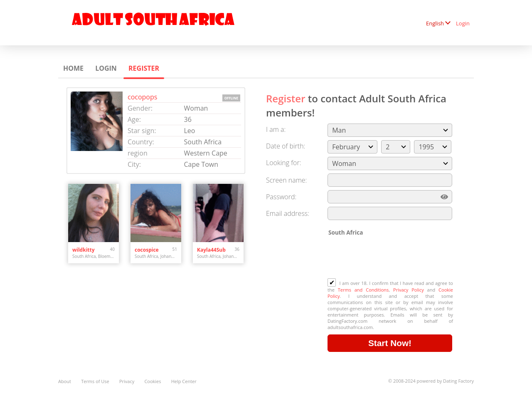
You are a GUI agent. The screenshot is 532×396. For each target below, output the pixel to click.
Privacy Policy (409, 290)
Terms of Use (95, 381)
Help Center (184, 381)
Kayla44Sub (211, 250)
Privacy (127, 381)
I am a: (276, 129)
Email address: (288, 213)
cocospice (147, 250)
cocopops (142, 97)
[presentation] (391, 258)
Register (144, 68)
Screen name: (286, 180)
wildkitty (84, 250)
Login (463, 23)
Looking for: (283, 163)
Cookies (153, 381)
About (65, 381)
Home (73, 68)
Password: (281, 197)
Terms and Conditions (363, 290)
